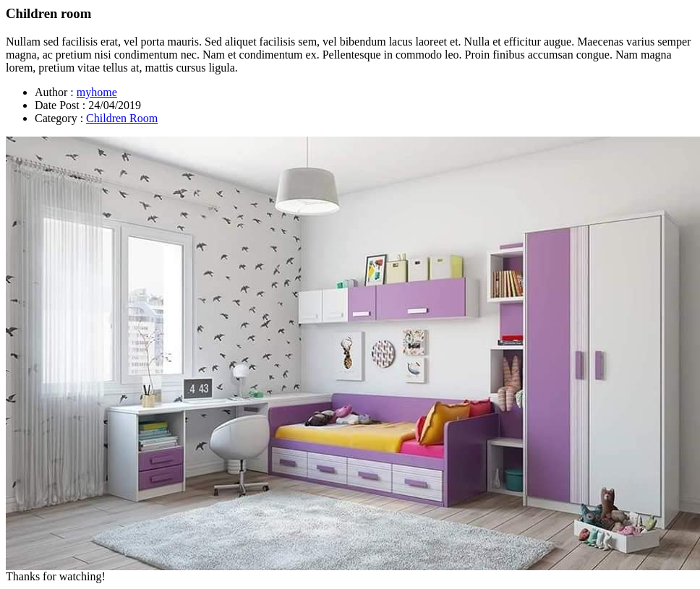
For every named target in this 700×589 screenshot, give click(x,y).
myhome (97, 92)
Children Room (122, 118)
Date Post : (60, 105)
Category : (59, 118)
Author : (54, 92)
